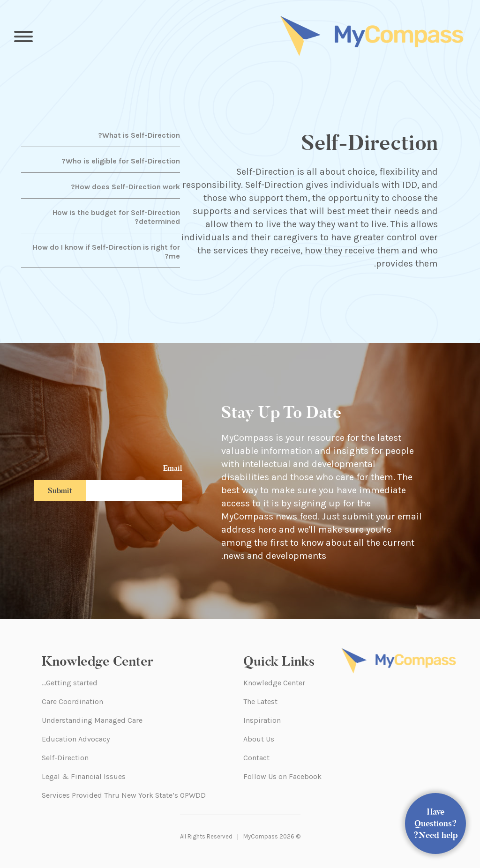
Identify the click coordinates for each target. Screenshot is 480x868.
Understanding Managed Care (92, 720)
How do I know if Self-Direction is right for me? (106, 252)
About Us (259, 739)
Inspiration (262, 720)
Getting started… (70, 683)
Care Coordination (72, 701)
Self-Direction (65, 758)
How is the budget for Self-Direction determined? (116, 217)
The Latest (260, 701)
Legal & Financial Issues (84, 776)
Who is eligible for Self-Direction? (121, 161)
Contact (256, 758)
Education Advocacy (76, 739)
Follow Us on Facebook (282, 776)
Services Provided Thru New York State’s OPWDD (124, 795)
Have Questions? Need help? (436, 823)
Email (172, 468)
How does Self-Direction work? (125, 187)
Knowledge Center (274, 683)
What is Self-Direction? (139, 135)
